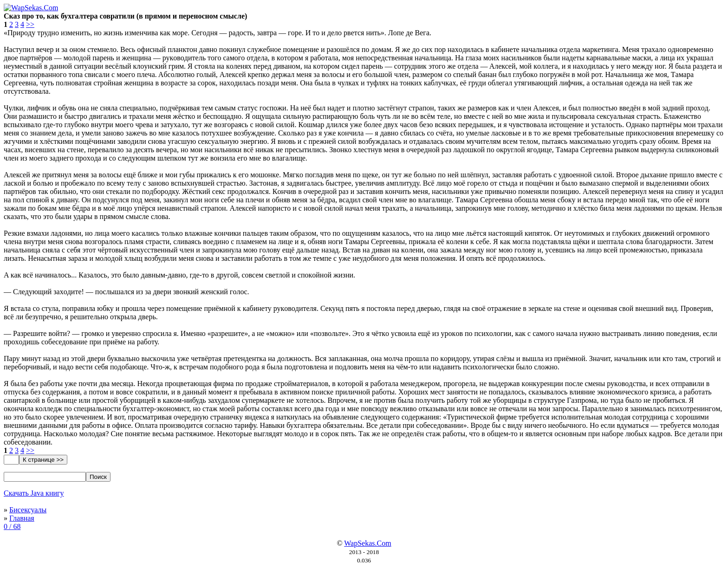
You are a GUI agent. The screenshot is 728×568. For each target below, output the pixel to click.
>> (30, 24)
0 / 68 (12, 526)
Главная (22, 518)
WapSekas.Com (367, 543)
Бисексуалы (28, 510)
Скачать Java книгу (34, 493)
